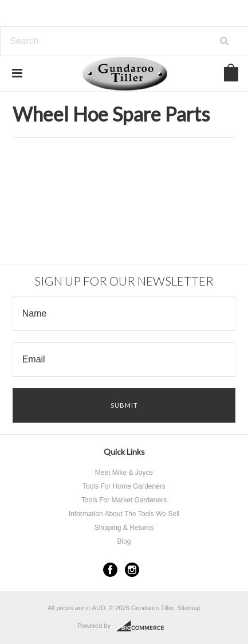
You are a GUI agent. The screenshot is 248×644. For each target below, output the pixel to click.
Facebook (110, 570)
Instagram (132, 570)
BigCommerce (143, 626)
